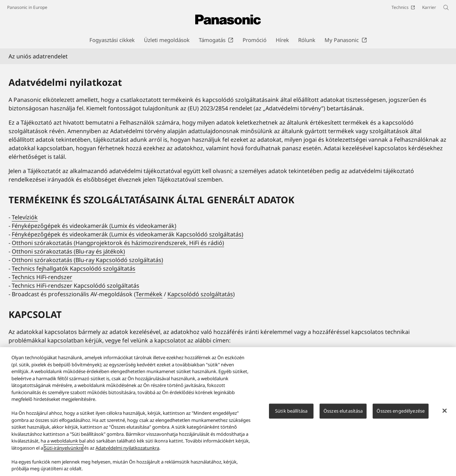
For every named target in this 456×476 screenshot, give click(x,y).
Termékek (149, 294)
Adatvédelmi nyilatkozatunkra (127, 448)
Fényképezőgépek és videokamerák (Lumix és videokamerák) (94, 226)
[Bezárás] (445, 411)
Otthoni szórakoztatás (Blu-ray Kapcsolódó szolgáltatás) (87, 260)
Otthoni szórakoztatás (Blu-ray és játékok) (68, 251)
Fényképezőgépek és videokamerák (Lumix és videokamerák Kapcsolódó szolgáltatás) (128, 234)
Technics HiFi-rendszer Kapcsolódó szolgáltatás (76, 286)
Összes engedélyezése (401, 411)
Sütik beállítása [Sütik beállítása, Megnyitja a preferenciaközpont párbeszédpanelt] (291, 411)
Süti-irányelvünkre (64, 448)
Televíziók (25, 217)
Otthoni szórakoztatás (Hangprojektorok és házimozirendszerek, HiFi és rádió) (118, 243)
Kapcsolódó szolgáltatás (200, 294)
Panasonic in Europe (27, 7)
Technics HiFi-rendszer (42, 277)
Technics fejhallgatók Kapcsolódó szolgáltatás (74, 268)
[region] (228, 412)
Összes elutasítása (343, 411)
